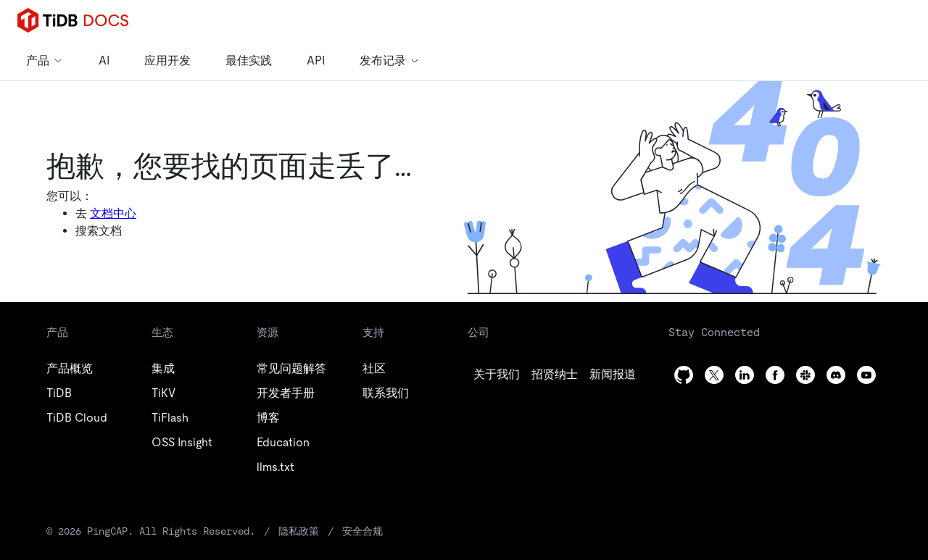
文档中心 (113, 213)
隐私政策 (299, 531)
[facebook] (775, 375)
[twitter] (555, 375)
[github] (497, 375)
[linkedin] (613, 375)
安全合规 (362, 531)
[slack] (805, 375)
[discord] (836, 375)
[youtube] (866, 375)
